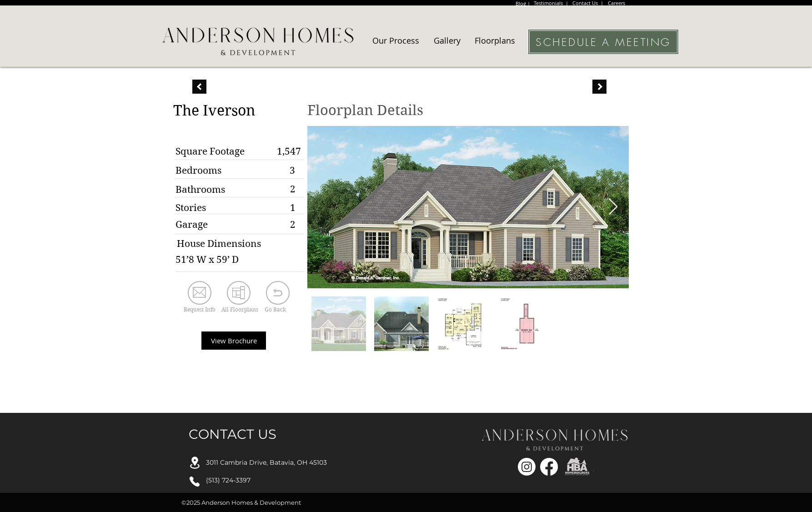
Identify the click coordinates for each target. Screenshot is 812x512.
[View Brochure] (234, 341)
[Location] (195, 463)
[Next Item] (613, 207)
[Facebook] (549, 467)
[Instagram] (527, 467)
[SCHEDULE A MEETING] (603, 42)
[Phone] (195, 482)
